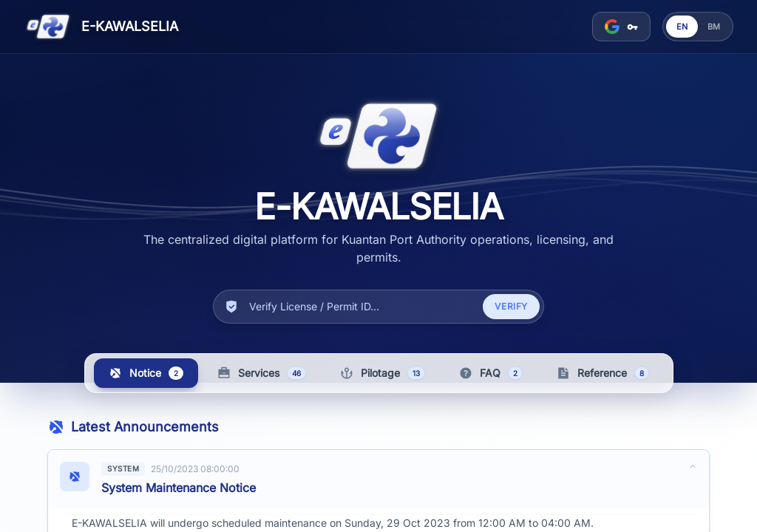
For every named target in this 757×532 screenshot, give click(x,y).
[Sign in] (621, 27)
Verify (511, 307)
